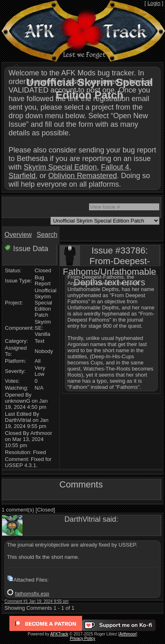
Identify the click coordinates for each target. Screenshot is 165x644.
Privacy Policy (82, 638)
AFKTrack (59, 634)
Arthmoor (128, 634)
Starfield (22, 176)
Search (47, 235)
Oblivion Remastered (82, 176)
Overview (18, 235)
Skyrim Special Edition (60, 167)
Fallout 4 (115, 167)
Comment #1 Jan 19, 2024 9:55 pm (37, 601)
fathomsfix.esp (32, 594)
